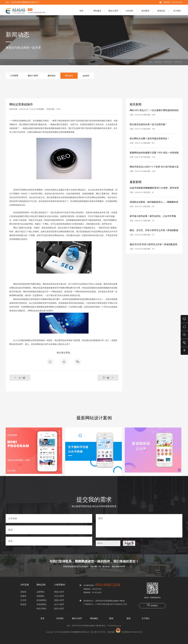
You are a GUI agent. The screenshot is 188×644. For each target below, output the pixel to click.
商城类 (23, 604)
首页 (81, 11)
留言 (139, 526)
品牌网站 (41, 592)
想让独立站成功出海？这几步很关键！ (148, 124)
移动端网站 (42, 600)
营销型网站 (42, 604)
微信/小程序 (33, 76)
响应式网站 (42, 609)
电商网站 (41, 596)
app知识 (86, 76)
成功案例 (145, 11)
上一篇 (20, 378)
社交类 (23, 600)
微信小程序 (113, 11)
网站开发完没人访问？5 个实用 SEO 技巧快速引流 (154, 167)
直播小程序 (59, 600)
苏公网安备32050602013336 (129, 632)
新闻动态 (161, 11)
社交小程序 (59, 596)
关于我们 (177, 11)
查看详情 (179, 62)
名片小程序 (59, 604)
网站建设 (97, 11)
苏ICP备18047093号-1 (98, 632)
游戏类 (23, 592)
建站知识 (52, 76)
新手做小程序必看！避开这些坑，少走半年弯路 (153, 216)
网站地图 (111, 632)
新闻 (128, 618)
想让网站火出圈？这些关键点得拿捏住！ (150, 139)
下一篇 (108, 378)
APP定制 (129, 11)
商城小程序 (59, 592)
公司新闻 (14, 76)
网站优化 (168, 62)
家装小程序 (59, 609)
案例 (111, 618)
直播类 (23, 596)
